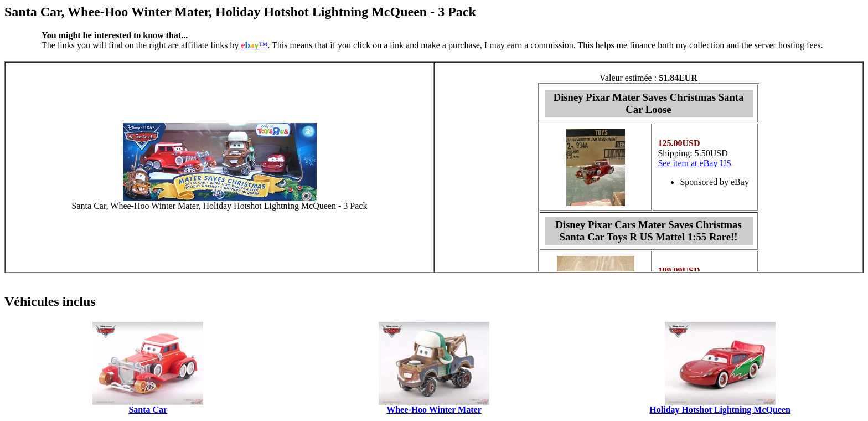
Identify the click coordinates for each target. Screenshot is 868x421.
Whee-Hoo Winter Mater (434, 410)
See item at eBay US (694, 163)
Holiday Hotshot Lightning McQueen (720, 410)
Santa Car (148, 410)
